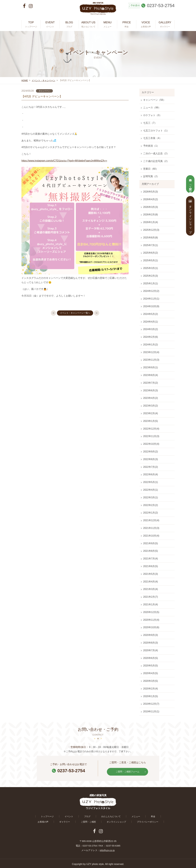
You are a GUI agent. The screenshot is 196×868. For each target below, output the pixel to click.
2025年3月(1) (151, 268)
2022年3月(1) (151, 497)
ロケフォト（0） (152, 115)
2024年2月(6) (151, 337)
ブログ (71, 816)
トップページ (39, 816)
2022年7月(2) (151, 467)
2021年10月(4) (151, 536)
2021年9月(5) (151, 543)
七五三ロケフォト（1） (156, 131)
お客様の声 (140, 816)
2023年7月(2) (151, 383)
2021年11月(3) (151, 528)
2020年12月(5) (151, 612)
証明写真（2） (151, 176)
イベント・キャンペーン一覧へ (75, 313)
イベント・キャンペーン (43, 80)
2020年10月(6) (151, 627)
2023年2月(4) (151, 413)
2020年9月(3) (151, 635)
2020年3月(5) (151, 681)
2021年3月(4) (151, 589)
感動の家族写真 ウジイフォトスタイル (98, 10)
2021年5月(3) (151, 574)
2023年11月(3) (151, 360)
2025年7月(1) (151, 245)
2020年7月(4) (151, 650)
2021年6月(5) (151, 566)
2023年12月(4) (151, 352)
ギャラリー (158, 816)
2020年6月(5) (151, 658)
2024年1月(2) (151, 345)
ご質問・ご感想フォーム (130, 771)
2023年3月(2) (151, 406)
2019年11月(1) (151, 711)
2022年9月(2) (151, 452)
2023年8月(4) (151, 375)
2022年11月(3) (151, 436)
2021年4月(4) (151, 582)
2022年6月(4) (151, 474)
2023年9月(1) (151, 367)
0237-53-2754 (69, 770)
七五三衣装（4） (152, 138)
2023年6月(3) (151, 390)
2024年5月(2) (151, 314)
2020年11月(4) (151, 620)
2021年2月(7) (151, 597)
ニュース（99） (152, 108)
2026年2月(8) (151, 215)
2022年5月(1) (151, 482)
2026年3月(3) (151, 207)
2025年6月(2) (151, 253)
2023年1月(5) (151, 421)
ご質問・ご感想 (70, 821)
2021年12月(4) (151, 520)
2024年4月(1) (151, 322)
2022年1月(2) (151, 513)
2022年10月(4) (151, 444)
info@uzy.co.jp (107, 849)
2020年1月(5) (151, 696)
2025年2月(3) (151, 276)
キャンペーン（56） (154, 100)
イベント (57, 816)
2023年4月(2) (151, 398)
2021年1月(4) (151, 604)
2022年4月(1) (151, 490)
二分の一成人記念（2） (156, 153)
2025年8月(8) (151, 238)
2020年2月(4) (151, 689)
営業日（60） (151, 169)
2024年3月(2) (151, 329)
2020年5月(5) (151, 666)
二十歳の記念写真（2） (156, 161)
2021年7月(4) (151, 559)
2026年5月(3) (151, 192)
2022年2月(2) (151, 505)
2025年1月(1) (151, 283)
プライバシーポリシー (123, 821)
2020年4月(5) (151, 673)
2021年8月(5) (151, 551)
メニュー (113, 816)
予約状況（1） (151, 146)
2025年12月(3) (151, 230)
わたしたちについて (91, 816)
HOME (25, 80)
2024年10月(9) (151, 306)
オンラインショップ (95, 821)
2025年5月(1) (151, 260)
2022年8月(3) (151, 459)
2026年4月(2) (151, 199)
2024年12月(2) (151, 291)
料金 (126, 816)
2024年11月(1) (151, 299)
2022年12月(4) (151, 429)
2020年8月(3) (151, 643)
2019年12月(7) (151, 704)
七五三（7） (150, 123)
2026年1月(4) (151, 222)
